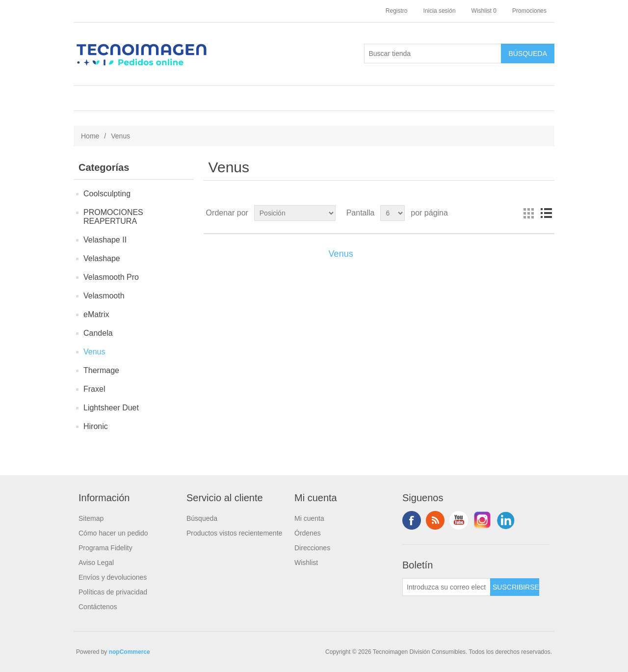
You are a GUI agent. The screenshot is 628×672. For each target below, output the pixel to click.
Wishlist (306, 563)
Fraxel (94, 389)
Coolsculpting (107, 194)
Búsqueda (202, 518)
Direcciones (312, 548)
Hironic (96, 426)
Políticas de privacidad (113, 592)
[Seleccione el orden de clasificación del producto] (295, 213)
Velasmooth (104, 296)
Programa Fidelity (105, 548)
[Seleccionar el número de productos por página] (392, 213)
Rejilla (528, 213)
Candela (98, 333)
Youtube (459, 520)
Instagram (482, 520)
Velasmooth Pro (111, 277)
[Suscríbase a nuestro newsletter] (446, 587)
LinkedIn (506, 520)
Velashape (102, 258)
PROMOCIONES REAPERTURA (113, 217)
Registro (397, 11)
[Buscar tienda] (433, 54)
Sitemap (91, 518)
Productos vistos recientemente (234, 533)
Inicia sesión (440, 11)
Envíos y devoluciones (113, 577)
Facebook (412, 520)
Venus (94, 352)
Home (90, 136)
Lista (546, 213)
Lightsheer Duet (111, 408)
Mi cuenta (309, 518)
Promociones (529, 11)
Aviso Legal (96, 563)
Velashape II (105, 240)
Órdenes (308, 533)
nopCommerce (130, 652)
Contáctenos (98, 607)
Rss (435, 520)
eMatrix (96, 314)
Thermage (101, 370)
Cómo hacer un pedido (113, 533)
